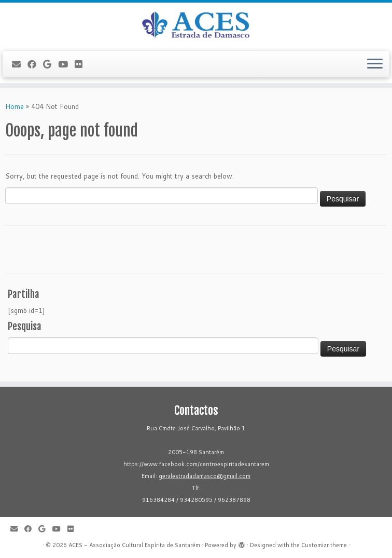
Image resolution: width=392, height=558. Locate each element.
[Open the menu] (375, 64)
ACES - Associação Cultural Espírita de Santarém (134, 545)
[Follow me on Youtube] (66, 64)
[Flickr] (82, 64)
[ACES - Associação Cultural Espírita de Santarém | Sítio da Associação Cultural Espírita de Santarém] (196, 25)
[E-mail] (20, 64)
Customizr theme (324, 545)
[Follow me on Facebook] (35, 64)
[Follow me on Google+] (51, 64)
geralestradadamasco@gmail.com (205, 476)
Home (15, 106)
